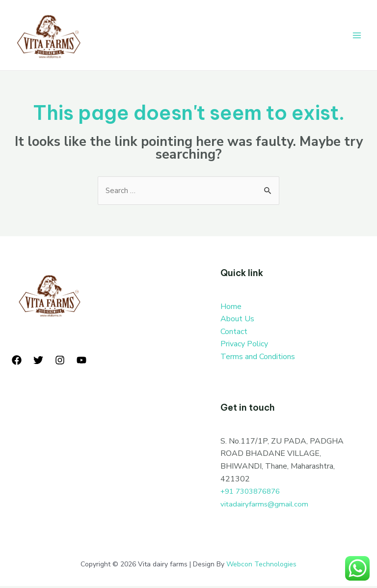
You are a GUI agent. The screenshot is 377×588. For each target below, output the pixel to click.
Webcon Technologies (261, 566)
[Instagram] (60, 362)
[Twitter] (38, 362)
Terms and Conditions (258, 359)
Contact (234, 333)
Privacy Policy (244, 346)
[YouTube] (81, 362)
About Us (237, 321)
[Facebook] (17, 362)
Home (231, 308)
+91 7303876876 (253, 493)
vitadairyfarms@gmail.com (265, 505)
